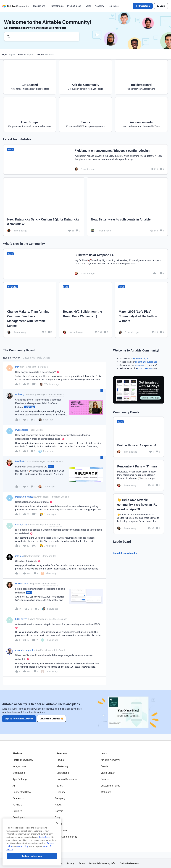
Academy (100, 6)
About (58, 805)
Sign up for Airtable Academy (19, 719)
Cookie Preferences (129, 863)
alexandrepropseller (25, 650)
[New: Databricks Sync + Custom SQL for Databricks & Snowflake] (44, 207)
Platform (18, 753)
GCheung (20, 394)
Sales (60, 786)
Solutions (62, 753)
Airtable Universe (22, 837)
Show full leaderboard (126, 553)
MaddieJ (20, 461)
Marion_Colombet (24, 497)
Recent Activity (12, 358)
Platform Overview (23, 760)
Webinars (106, 792)
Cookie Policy (45, 858)
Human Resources (67, 779)
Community (19, 824)
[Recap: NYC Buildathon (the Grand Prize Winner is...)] (86, 310)
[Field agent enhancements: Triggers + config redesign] (85, 159)
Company (60, 798)
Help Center (114, 6)
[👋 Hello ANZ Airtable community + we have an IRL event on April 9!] (139, 514)
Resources (18, 798)
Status (59, 824)
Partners (17, 805)
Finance (61, 792)
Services (17, 811)
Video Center (108, 773)
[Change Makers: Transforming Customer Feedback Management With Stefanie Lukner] (30, 310)
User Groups (57, 6)
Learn (104, 753)
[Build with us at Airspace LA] (85, 264)
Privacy (70, 863)
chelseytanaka (22, 583)
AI (14, 786)
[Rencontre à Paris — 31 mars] (139, 475)
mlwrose (19, 556)
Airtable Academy (110, 760)
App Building (20, 779)
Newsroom (61, 830)
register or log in (140, 358)
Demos (105, 779)
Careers (59, 811)
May (17, 367)
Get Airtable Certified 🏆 (51, 719)
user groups (140, 365)
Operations (63, 773)
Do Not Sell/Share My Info (102, 863)
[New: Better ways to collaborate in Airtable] (127, 207)
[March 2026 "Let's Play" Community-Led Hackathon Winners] (141, 310)
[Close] (57, 844)
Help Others (44, 358)
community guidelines (146, 362)
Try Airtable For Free (66, 837)
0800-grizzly (21, 524)
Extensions (19, 773)
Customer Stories (110, 786)
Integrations (19, 766)
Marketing (62, 766)
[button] (143, 6)
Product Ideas (74, 6)
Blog (57, 817)
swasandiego (22, 430)
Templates (18, 830)
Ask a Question (145, 368)
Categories (29, 358)
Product (61, 760)
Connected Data (22, 792)
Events (88, 6)
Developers (19, 817)
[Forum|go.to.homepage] (16, 6)
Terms (82, 863)
